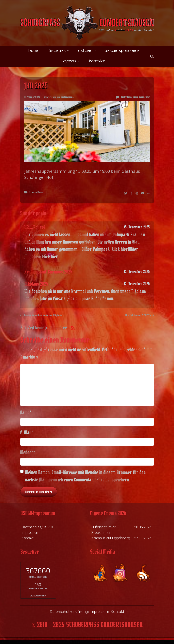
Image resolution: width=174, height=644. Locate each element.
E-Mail (27, 433)
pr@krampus (67, 97)
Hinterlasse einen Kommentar (135, 97)
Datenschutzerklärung (69, 612)
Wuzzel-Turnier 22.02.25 (138, 315)
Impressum (30, 533)
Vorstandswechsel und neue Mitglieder (43, 315)
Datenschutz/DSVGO (38, 527)
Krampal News (36, 192)
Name (26, 413)
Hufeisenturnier (104, 527)
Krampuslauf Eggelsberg (111, 538)
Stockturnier (101, 533)
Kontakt (28, 538)
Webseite (28, 452)
